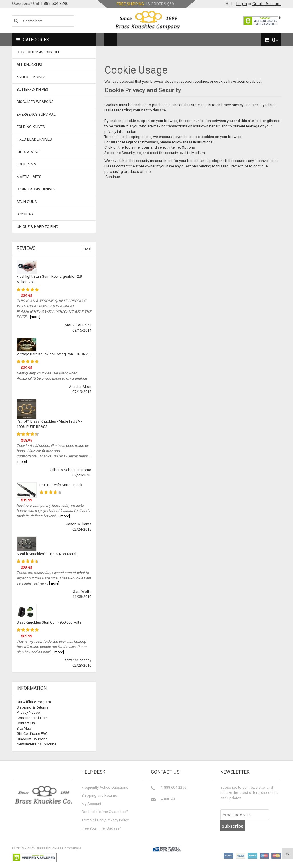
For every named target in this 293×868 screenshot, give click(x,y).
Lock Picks (26, 164)
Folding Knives (31, 127)
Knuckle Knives (31, 77)
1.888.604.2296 (55, 3)
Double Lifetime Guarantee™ (105, 812)
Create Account (267, 4)
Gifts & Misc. (28, 152)
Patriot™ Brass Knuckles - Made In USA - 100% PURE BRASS (49, 424)
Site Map (24, 728)
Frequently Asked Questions (105, 787)
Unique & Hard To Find (37, 227)
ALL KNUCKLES (29, 65)
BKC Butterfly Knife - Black (61, 485)
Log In (242, 4)
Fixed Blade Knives (34, 139)
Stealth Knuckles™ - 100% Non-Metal (46, 554)
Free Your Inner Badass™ (102, 828)
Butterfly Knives (32, 89)
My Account (91, 804)
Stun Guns (27, 202)
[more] (86, 249)
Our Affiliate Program (34, 702)
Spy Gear (25, 214)
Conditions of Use (32, 718)
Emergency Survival (36, 114)
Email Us (168, 798)
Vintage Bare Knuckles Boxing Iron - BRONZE (53, 354)
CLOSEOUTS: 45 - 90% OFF (38, 52)
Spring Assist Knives (36, 189)
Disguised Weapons (35, 102)
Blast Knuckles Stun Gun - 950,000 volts (49, 622)
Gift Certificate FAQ (32, 734)
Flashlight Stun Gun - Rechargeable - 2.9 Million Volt (49, 279)
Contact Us (26, 723)
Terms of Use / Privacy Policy (105, 820)
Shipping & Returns (32, 707)
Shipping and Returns (99, 795)
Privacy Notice (28, 712)
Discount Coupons (32, 739)
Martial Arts (29, 177)
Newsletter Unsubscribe (36, 744)
